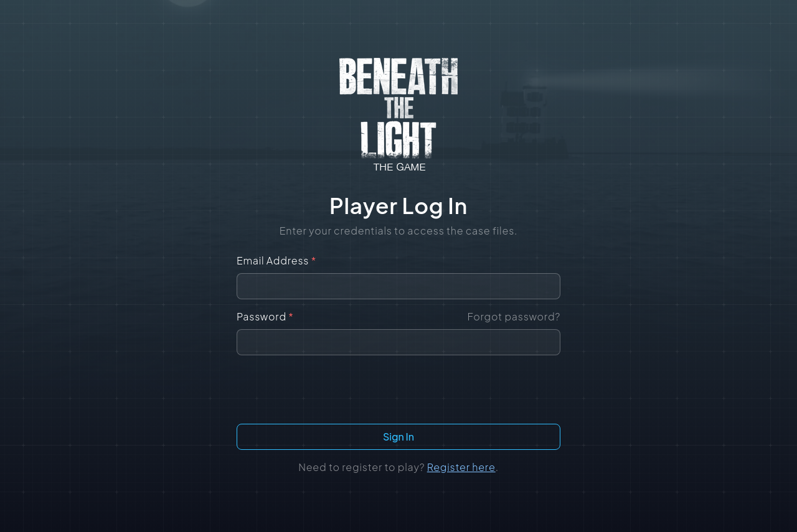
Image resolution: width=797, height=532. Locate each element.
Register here (461, 467)
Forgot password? (514, 316)
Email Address (276, 260)
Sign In (398, 436)
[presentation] (398, 390)
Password (265, 316)
